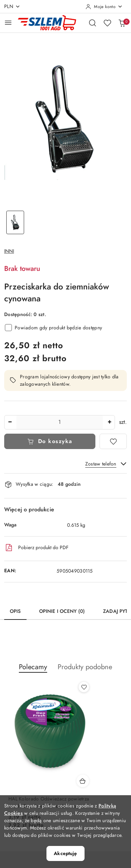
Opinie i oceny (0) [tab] (62, 611)
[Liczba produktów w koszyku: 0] (122, 23)
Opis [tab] (15, 611)
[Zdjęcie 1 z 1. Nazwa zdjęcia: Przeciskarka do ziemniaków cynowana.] (15, 222)
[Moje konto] (104, 7)
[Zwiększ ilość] (109, 422)
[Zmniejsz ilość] (10, 422)
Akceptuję (65, 853)
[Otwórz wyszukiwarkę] (93, 23)
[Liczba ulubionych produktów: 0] (107, 23)
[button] (33, 671)
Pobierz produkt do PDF (36, 548)
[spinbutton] (60, 422)
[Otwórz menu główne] (8, 23)
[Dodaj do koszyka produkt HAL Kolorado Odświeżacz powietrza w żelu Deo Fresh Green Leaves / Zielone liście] (83, 781)
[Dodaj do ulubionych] (113, 441)
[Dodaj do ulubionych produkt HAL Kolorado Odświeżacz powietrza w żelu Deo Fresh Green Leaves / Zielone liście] (84, 687)
